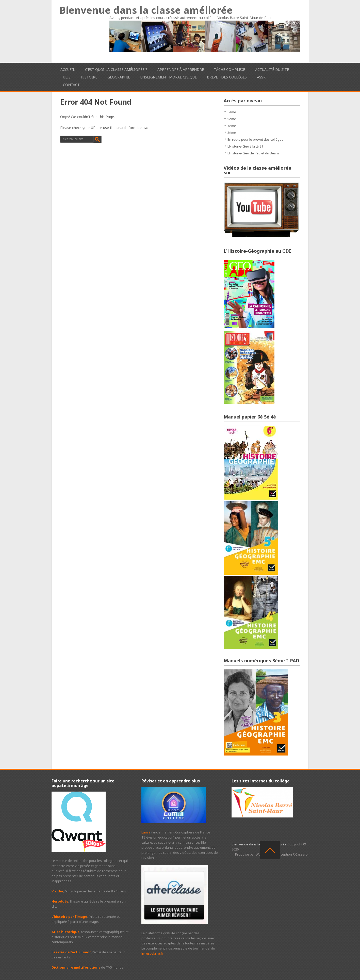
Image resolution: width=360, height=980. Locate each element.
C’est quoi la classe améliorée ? (116, 69)
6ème (232, 112)
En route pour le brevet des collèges (255, 139)
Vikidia (57, 891)
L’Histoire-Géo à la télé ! (245, 146)
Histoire (89, 77)
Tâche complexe (230, 69)
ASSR (261, 77)
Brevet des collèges (227, 77)
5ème (232, 119)
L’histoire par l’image (69, 917)
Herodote (60, 901)
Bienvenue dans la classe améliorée (146, 10)
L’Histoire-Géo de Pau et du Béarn (253, 153)
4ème (232, 126)
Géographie (119, 77)
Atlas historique (66, 932)
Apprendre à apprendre (181, 69)
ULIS (67, 77)
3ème (232, 133)
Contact (71, 85)
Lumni (146, 832)
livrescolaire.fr (152, 953)
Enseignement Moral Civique (168, 77)
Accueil (68, 69)
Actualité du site (272, 69)
